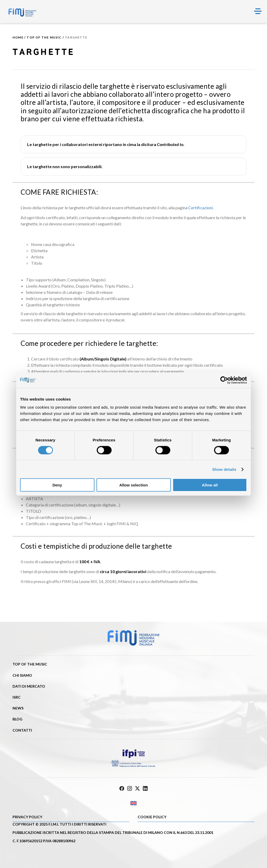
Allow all (210, 485)
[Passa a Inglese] (133, 803)
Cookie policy (152, 817)
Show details (224, 469)
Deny (57, 485)
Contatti (22, 730)
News (18, 708)
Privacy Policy (27, 817)
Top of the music (44, 37)
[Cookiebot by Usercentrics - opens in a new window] (224, 380)
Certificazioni (201, 208)
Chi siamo (22, 675)
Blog (17, 719)
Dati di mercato (29, 686)
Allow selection (133, 485)
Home (18, 37)
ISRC (17, 697)
